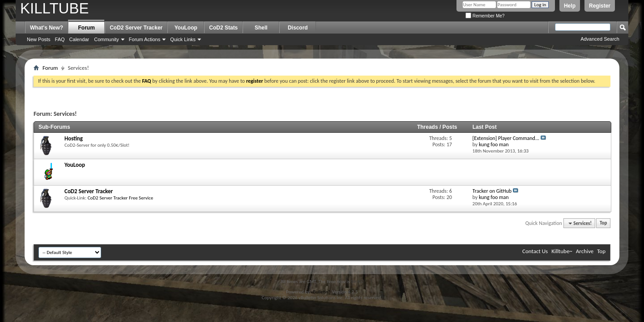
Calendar (79, 39)
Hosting (74, 138)
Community (107, 39)
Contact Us (535, 251)
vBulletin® (321, 292)
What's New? (47, 28)
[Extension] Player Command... (506, 138)
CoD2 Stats (223, 28)
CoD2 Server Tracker (136, 28)
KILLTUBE (54, 8)
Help (570, 6)
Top (603, 223)
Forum (87, 28)
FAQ (60, 39)
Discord (298, 28)
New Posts (39, 39)
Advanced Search (600, 39)
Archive (585, 251)
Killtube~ (562, 251)
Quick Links (183, 39)
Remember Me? (485, 16)
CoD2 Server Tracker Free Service (121, 198)
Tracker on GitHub (492, 191)
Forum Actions (145, 39)
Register (600, 6)
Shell (261, 28)
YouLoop (186, 28)
